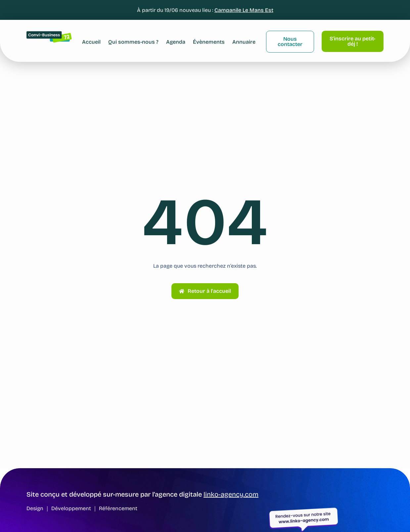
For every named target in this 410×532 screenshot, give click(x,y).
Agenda (176, 42)
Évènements (209, 42)
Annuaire (244, 42)
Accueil (91, 42)
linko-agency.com (231, 494)
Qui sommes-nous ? (133, 42)
